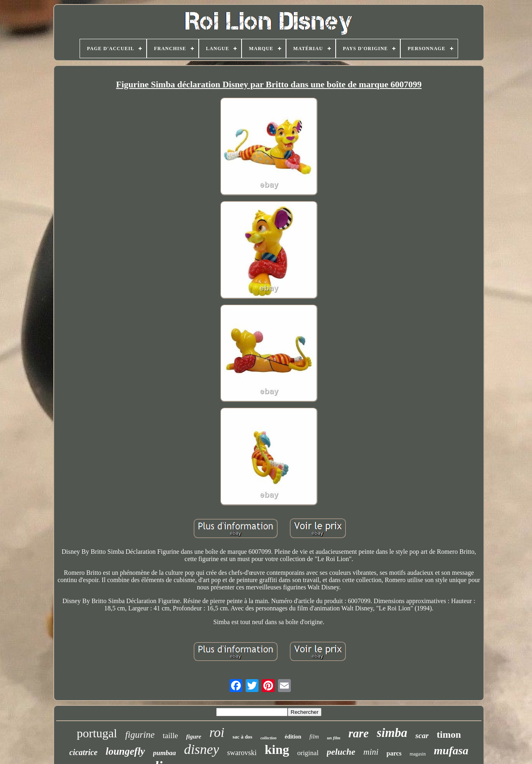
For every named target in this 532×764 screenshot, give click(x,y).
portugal (97, 733)
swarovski (242, 753)
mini (371, 752)
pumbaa (165, 753)
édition (293, 737)
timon (449, 734)
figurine (140, 735)
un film (333, 738)
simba (392, 733)
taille (170, 736)
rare (359, 733)
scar (422, 736)
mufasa (451, 750)
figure (194, 737)
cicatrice (84, 752)
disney (201, 749)
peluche (341, 752)
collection (269, 738)
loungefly (125, 751)
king (277, 749)
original (308, 753)
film (314, 737)
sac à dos (243, 737)
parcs (394, 753)
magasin (418, 754)
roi (217, 732)
